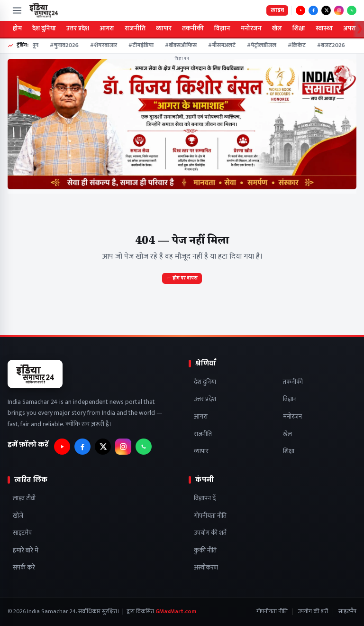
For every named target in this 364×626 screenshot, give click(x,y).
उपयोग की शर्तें (210, 533)
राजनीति (135, 28)
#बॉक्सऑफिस (183, 46)
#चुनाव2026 (66, 46)
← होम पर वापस (182, 278)
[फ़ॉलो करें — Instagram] (339, 10)
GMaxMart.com (176, 612)
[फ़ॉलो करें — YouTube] (300, 10)
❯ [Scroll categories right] (359, 29)
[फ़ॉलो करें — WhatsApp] (352, 10)
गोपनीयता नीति (210, 516)
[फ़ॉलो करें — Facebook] (313, 10)
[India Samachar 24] (44, 10)
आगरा (107, 28)
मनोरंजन (251, 28)
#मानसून (31, 46)
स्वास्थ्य (324, 28)
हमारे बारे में (26, 551)
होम (17, 28)
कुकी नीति (205, 551)
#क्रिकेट (299, 46)
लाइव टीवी (24, 499)
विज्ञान (222, 28)
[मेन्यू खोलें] (17, 10)
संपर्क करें (24, 568)
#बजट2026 (333, 46)
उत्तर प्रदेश (78, 28)
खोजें (18, 516)
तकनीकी (193, 28)
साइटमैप (22, 533)
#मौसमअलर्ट (224, 46)
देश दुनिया (44, 28)
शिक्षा (299, 28)
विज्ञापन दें (205, 499)
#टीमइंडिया (143, 46)
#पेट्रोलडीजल (264, 46)
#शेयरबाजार (105, 46)
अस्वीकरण (206, 568)
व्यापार (164, 28)
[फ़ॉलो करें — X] (326, 10)
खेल (277, 28)
